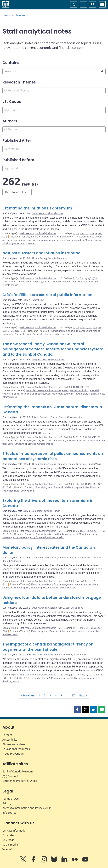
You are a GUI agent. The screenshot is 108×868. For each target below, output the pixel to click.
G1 (100, 233)
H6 (43, 441)
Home (6, 15)
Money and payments (63, 394)
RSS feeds (8, 840)
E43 (94, 531)
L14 (16, 678)
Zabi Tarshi (37, 511)
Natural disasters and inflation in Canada (42, 253)
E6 (31, 441)
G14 (23, 331)
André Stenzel (80, 655)
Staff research (27, 233)
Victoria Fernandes (58, 258)
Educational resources (16, 749)
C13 (94, 437)
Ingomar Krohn (66, 558)
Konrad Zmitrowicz (12, 561)
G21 (95, 484)
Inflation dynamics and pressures (19, 243)
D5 (90, 327)
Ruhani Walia (94, 464)
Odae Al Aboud (39, 608)
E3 (77, 278)
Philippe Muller (39, 360)
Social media (10, 845)
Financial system (23, 334)
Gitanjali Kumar (55, 213)
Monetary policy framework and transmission (42, 537)
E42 (4, 678)
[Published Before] (21, 168)
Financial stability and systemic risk (71, 487)
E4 (90, 531)
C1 (90, 437)
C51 (82, 675)
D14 (88, 628)
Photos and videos (14, 744)
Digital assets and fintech (87, 678)
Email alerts (10, 835)
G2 (82, 387)
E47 (100, 531)
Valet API (8, 849)
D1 (77, 628)
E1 (12, 441)
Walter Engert (40, 655)
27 (73, 695)
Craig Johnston (75, 417)
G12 (5, 237)
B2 (77, 437)
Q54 (95, 278)
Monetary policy (93, 240)
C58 (92, 233)
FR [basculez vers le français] (93, 4)
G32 (9, 487)
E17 (17, 441)
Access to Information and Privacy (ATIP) (27, 808)
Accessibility (10, 740)
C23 (5, 441)
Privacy (7, 803)
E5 (77, 484)
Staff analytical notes (46, 233)
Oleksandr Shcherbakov (60, 655)
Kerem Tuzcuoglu (77, 464)
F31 (93, 581)
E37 (26, 441)
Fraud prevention (13, 754)
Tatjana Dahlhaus (41, 417)
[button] (77, 709)
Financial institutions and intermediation (53, 334)
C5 (87, 233)
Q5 (90, 278)
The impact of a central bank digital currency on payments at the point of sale (48, 647)
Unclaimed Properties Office (20, 781)
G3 (4, 487)
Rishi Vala (96, 558)
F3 (89, 581)
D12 (82, 628)
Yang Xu (79, 608)
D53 (95, 327)
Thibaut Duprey (40, 258)
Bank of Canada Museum (18, 771)
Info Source (9, 813)
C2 (77, 233)
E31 (82, 278)
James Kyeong (82, 558)
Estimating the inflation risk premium (37, 208)
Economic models (75, 240)
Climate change (10, 285)
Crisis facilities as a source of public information (47, 295)
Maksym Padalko (57, 360)
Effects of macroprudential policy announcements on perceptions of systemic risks (53, 456)
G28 (100, 484)
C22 (82, 233)
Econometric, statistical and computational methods (39, 240)
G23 (87, 387)
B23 (82, 437)
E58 (82, 484)
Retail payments (11, 681)
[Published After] (21, 149)
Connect (10, 776)
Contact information (15, 831)
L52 (25, 678)
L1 (11, 678)
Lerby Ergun (38, 300)
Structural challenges (88, 282)
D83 (5, 331)
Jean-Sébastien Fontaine (45, 558)
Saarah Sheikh (56, 608)
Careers (7, 735)
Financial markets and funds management (52, 237)
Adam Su (69, 608)
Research (21, 15)
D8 (99, 327)
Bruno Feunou (39, 213)
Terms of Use (11, 799)
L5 (20, 678)
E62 (35, 441)
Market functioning (84, 237)
